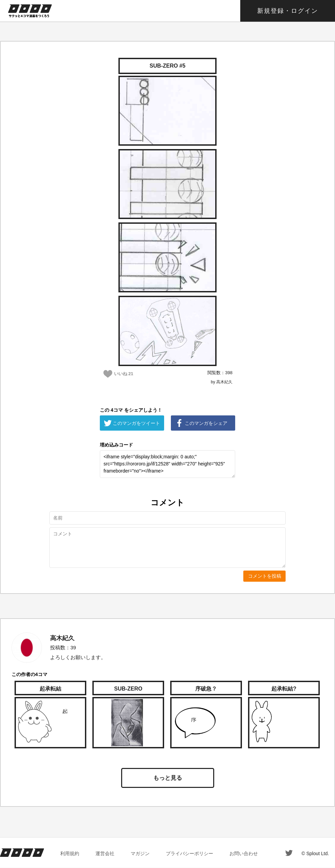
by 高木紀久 (222, 382)
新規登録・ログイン (288, 11)
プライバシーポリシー (189, 853)
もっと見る (168, 778)
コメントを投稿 (265, 576)
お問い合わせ (244, 853)
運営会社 (105, 853)
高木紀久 (62, 638)
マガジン (140, 853)
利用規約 (70, 853)
